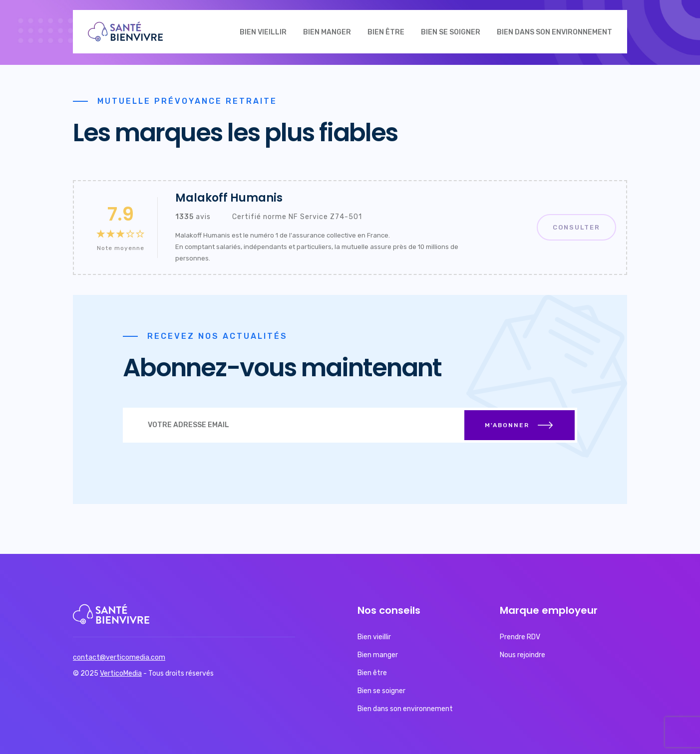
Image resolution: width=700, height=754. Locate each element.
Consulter (576, 227)
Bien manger (327, 32)
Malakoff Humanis (229, 198)
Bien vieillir (263, 32)
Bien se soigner (451, 32)
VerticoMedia (121, 673)
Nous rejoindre (523, 655)
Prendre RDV (520, 637)
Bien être (386, 32)
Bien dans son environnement (554, 32)
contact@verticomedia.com (119, 657)
